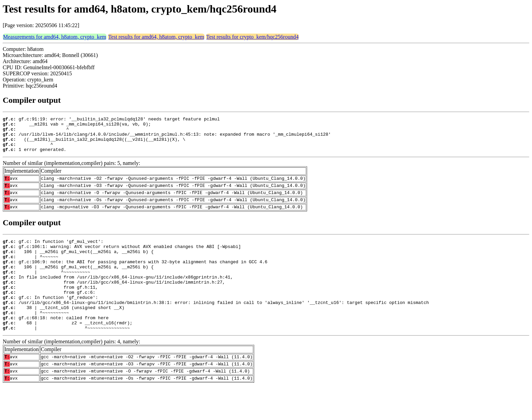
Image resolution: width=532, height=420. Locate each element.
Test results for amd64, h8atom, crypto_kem (156, 37)
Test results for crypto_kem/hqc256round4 (252, 37)
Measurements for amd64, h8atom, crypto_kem (55, 37)
